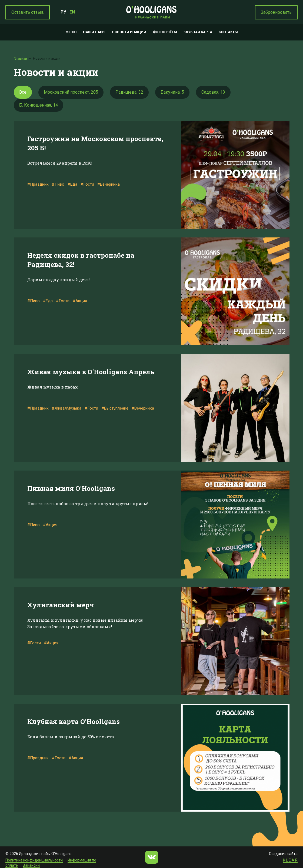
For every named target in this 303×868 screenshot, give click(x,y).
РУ (63, 12)
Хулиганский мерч (61, 605)
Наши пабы (94, 32)
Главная (20, 58)
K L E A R (290, 860)
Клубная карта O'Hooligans (74, 721)
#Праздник (38, 184)
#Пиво (58, 184)
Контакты (228, 32)
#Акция (80, 301)
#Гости (87, 184)
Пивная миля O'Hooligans (71, 488)
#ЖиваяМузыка (67, 408)
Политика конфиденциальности (34, 860)
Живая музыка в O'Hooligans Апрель (91, 372)
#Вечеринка (109, 184)
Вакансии (31, 865)
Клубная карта (198, 32)
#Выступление (115, 408)
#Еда (72, 184)
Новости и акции (129, 32)
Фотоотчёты (165, 32)
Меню (71, 32)
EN (72, 12)
